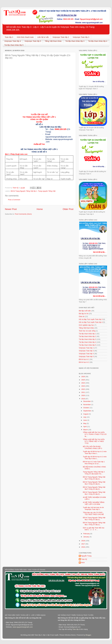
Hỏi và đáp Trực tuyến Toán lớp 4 (91, 322)
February (87, 534)
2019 (83, 399)
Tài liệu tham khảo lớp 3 (75, 41)
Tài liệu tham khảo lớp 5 (14, 45)
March (86, 430)
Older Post (68, 209)
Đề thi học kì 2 (84, 362)
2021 (83, 392)
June (85, 420)
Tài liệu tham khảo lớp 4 (98, 41)
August (86, 414)
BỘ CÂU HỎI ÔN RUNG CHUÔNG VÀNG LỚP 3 (92, 447)
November (87, 405)
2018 (83, 541)
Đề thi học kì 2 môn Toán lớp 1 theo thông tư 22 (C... (94, 463)
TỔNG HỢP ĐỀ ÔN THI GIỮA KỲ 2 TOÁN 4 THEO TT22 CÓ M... (95, 434)
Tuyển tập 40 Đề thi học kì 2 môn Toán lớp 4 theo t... (95, 452)
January (86, 537)
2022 (83, 389)
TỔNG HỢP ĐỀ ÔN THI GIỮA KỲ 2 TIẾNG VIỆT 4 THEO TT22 (94, 441)
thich (83, 563)
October (86, 408)
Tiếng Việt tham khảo (53, 41)
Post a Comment (14, 200)
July (85, 417)
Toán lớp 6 (76, 629)
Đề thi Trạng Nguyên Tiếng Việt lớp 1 (24, 191)
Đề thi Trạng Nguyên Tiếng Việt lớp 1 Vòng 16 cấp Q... (94, 493)
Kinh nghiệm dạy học (86, 325)
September (87, 411)
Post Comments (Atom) (23, 214)
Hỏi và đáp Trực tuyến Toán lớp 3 (91, 319)
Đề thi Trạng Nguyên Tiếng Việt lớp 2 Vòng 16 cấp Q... (94, 483)
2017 (83, 544)
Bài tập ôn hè (84, 314)
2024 (83, 383)
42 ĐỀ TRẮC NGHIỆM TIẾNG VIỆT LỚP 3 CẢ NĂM (94, 503)
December (87, 401)
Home (40, 209)
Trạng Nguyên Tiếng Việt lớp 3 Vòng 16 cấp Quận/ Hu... (94, 473)
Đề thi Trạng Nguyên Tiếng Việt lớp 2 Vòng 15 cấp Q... (94, 519)
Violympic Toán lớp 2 (61, 37)
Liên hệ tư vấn (43, 37)
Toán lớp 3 (9, 37)
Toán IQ (84, 559)
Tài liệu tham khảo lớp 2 (87, 336)
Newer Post (11, 209)
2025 (83, 380)
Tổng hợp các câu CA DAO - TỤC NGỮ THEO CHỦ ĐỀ (93, 513)
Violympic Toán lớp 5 (33, 41)
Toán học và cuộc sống (87, 331)
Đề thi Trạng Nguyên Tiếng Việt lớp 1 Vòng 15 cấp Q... (94, 524)
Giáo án (82, 316)
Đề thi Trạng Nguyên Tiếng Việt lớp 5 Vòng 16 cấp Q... (94, 488)
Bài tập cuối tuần (85, 311)
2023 (83, 386)
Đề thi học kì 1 (84, 359)
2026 (83, 377)
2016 (83, 547)
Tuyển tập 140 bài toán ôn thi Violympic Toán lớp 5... (93, 508)
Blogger (88, 635)
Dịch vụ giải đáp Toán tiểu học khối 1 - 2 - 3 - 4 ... (94, 529)
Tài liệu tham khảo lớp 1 (87, 334)
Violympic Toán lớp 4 (13, 41)
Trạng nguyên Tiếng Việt (47, 191)
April (85, 427)
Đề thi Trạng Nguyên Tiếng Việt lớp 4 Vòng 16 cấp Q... (94, 478)
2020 (83, 395)
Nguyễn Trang (86, 556)
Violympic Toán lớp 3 (81, 37)
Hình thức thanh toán (25, 37)
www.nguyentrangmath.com (23, 627)
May (85, 423)
